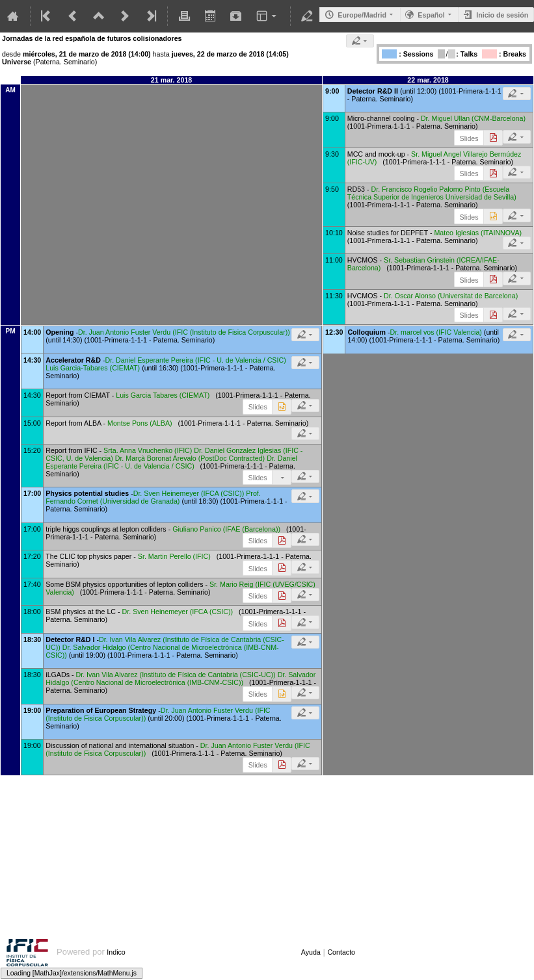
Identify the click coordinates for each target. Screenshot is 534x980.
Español (431, 15)
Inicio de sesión (502, 15)
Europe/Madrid (362, 15)
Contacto (341, 952)
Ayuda (311, 952)
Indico (116, 952)
